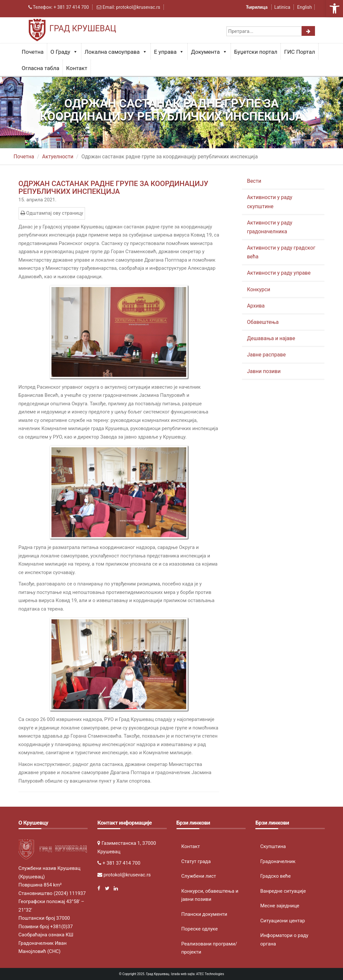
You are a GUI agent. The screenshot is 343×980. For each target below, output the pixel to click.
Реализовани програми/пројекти (209, 948)
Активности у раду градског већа (281, 252)
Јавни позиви (264, 371)
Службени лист (199, 876)
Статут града (196, 861)
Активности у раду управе (279, 273)
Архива (256, 306)
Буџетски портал (256, 52)
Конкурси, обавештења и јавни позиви (210, 895)
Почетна (33, 52)
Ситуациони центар (283, 921)
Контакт (77, 68)
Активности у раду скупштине (270, 202)
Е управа (169, 52)
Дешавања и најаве (271, 338)
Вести (254, 181)
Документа (209, 52)
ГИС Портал (300, 52)
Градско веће (276, 876)
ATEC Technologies (210, 974)
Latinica (282, 7)
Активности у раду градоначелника (270, 227)
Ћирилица (257, 7)
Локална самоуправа (116, 52)
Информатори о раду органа (284, 940)
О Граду (64, 52)
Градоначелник (278, 861)
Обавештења (263, 322)
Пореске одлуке (200, 929)
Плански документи (204, 914)
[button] (335, 8)
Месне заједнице (280, 906)
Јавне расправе (266, 355)
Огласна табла (41, 68)
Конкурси (258, 289)
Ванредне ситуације (283, 891)
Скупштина (273, 846)
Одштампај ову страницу (52, 213)
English (304, 7)
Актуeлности (58, 157)
